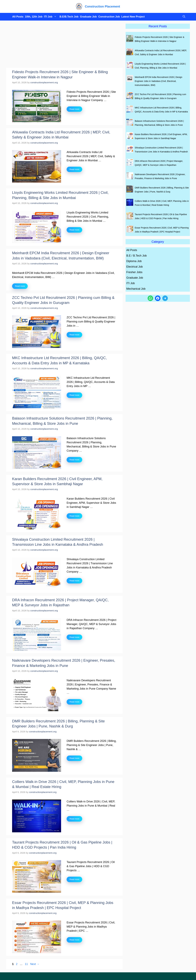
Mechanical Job (136, 289)
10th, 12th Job (34, 17)
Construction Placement (102, 6)
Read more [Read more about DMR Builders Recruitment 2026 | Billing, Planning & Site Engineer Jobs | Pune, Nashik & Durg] (74, 758)
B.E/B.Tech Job (69, 17)
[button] (183, 17)
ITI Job (51, 17)
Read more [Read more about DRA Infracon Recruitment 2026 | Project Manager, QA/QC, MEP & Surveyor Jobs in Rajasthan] (74, 637)
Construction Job (109, 17)
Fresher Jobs (134, 272)
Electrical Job (135, 267)
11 (27, 964)
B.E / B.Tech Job (137, 256)
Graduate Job (88, 17)
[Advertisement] (64, 45)
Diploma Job (134, 261)
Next (35, 964)
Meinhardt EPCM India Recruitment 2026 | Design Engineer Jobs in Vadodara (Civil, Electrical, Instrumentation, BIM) (158, 81)
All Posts (18, 17)
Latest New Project (133, 17)
